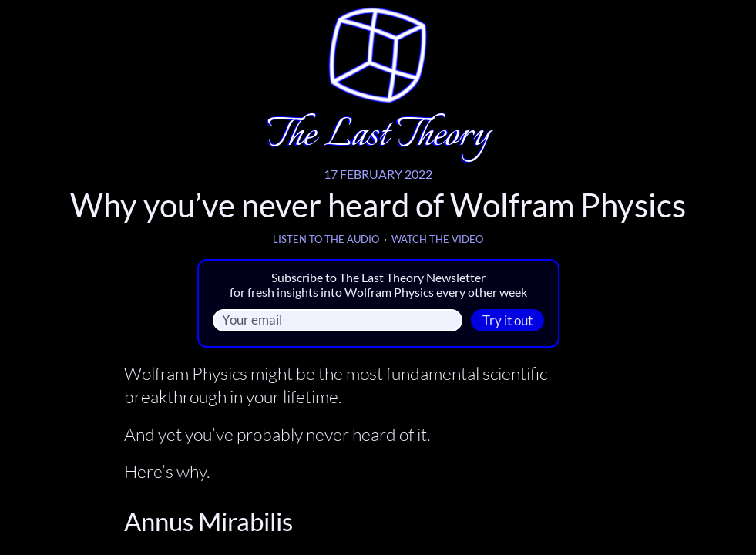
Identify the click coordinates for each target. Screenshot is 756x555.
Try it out (507, 321)
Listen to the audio (326, 239)
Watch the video (437, 239)
